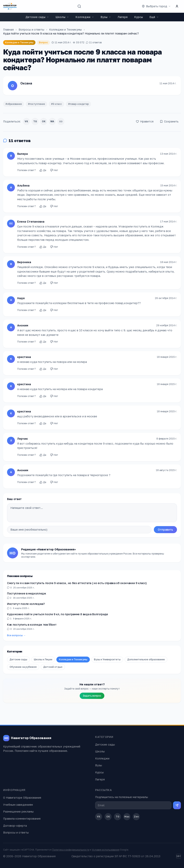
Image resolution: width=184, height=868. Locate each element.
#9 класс (56, 104)
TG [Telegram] (118, 817)
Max (127, 817)
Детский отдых (53, 667)
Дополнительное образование (146, 659)
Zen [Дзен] (136, 817)
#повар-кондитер (78, 104)
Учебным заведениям (18, 805)
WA (52, 121)
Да (43, 172)
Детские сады (37, 17)
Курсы (139, 17)
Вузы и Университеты (107, 659)
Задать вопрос (92, 696)
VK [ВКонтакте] (99, 817)
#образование (14, 104)
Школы (62, 17)
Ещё (154, 17)
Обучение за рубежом (23, 667)
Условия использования (106, 850)
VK (26, 121)
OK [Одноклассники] (108, 817)
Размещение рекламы (18, 811)
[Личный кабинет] (177, 6)
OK (44, 121)
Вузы (106, 17)
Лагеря (123, 17)
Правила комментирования (22, 819)
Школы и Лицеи (43, 659)
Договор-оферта (15, 826)
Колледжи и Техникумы (65, 29)
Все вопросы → (16, 635)
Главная (8, 29)
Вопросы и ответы (31, 29)
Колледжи (85, 17)
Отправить (165, 530)
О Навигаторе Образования (22, 798)
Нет (54, 172)
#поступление (36, 104)
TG (35, 121)
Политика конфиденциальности (71, 850)
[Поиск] (79, 6)
